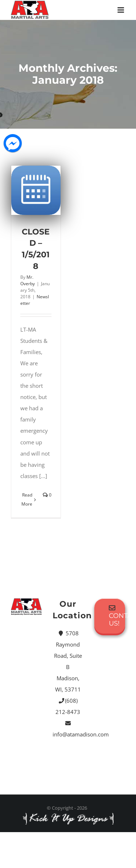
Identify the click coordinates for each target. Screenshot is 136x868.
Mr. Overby (28, 280)
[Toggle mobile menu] (121, 10)
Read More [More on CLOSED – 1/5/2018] (27, 499)
